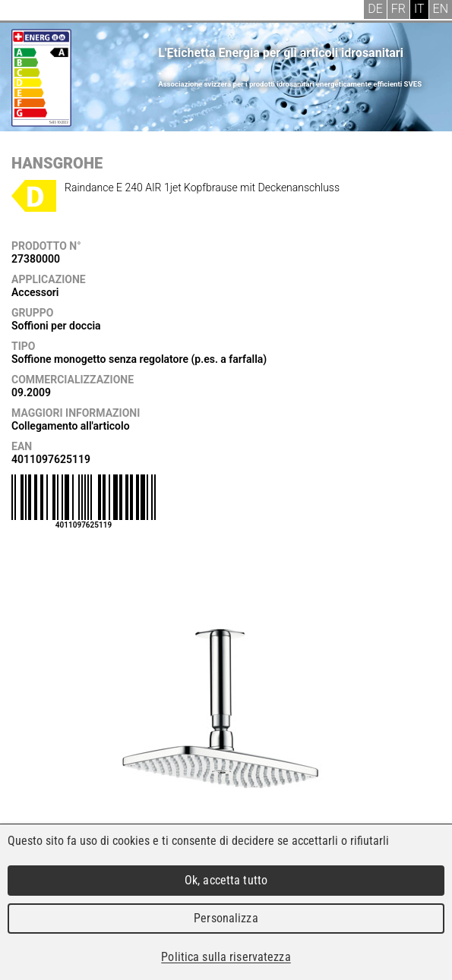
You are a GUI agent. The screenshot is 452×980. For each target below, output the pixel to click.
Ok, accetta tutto (226, 880)
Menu (23, 11)
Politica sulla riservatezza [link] (226, 957)
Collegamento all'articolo (71, 426)
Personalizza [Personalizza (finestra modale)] (226, 918)
